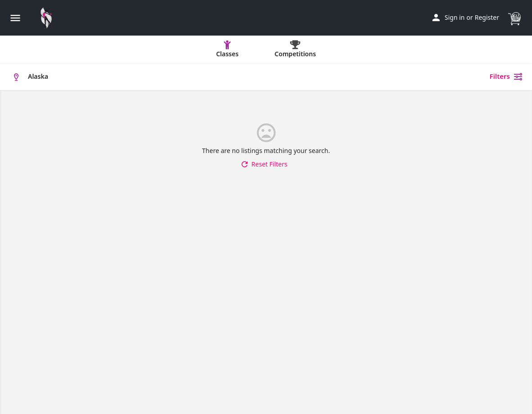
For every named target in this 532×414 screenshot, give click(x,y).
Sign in (455, 17)
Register (487, 17)
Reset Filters (264, 164)
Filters (506, 76)
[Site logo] (49, 18)
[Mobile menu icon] (15, 18)
